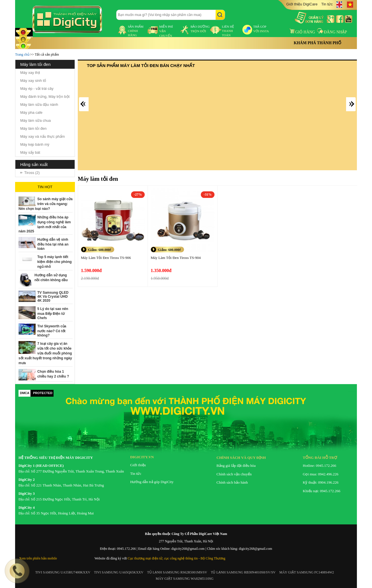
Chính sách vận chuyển (234, 474)
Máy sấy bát (30, 152)
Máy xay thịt (30, 73)
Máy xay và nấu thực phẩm (43, 136)
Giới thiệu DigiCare (302, 4)
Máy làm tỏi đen (33, 128)
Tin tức (327, 4)
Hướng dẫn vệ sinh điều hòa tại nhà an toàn (53, 244)
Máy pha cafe (31, 112)
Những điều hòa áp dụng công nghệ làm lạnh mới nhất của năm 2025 (45, 224)
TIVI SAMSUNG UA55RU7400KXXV (63, 572)
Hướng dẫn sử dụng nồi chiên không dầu (51, 278)
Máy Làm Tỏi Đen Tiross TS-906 (106, 258)
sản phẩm (136, 31)
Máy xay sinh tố (33, 81)
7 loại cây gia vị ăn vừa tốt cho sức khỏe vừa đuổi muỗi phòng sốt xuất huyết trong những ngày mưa (45, 353)
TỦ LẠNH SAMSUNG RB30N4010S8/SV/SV (243, 572)
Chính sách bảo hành (232, 482)
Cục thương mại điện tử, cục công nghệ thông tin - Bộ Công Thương (176, 558)
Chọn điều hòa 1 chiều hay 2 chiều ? (53, 374)
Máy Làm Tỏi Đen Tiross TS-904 (176, 258)
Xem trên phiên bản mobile (38, 558)
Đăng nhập (332, 32)
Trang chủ (22, 54)
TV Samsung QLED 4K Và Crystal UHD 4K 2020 (53, 297)
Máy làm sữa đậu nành (39, 105)
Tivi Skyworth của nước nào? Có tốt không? (52, 331)
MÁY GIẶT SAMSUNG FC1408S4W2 (307, 572)
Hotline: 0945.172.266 (319, 466)
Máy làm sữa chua (35, 120)
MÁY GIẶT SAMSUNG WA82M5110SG (184, 579)
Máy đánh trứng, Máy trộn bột (45, 97)
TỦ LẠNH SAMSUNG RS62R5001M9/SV (177, 572)
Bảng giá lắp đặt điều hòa (236, 466)
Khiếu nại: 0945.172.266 (322, 491)
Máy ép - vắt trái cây (37, 89)
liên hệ (228, 31)
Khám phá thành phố (317, 43)
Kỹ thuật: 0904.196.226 (321, 482)
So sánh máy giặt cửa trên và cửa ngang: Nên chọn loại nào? (46, 204)
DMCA (25, 393)
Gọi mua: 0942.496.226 (321, 474)
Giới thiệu (138, 465)
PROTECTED (43, 393)
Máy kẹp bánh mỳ (35, 144)
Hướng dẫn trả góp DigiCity (152, 482)
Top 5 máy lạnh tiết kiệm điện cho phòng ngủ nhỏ (55, 262)
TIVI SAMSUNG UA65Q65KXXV (119, 572)
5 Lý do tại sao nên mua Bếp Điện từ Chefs (53, 313)
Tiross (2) (32, 173)
